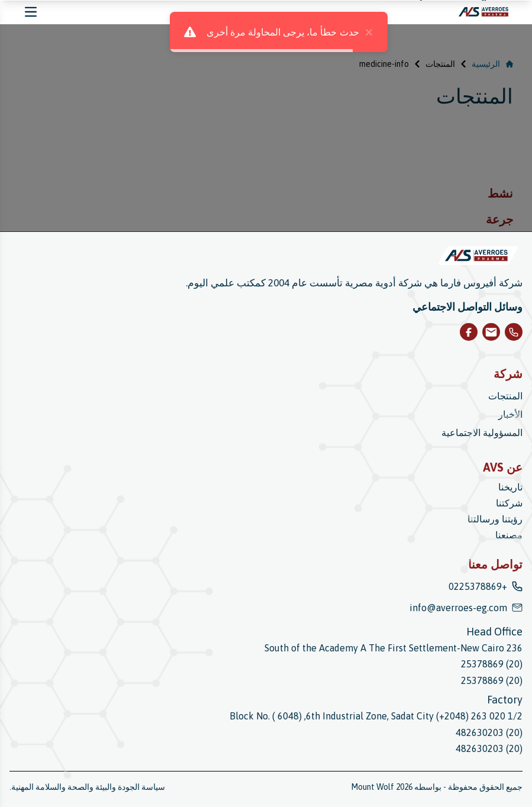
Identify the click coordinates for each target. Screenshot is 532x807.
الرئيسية (492, 64)
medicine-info (384, 64)
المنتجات (440, 64)
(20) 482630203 (489, 732)
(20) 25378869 (492, 664)
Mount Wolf (373, 787)
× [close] (356, 32)
